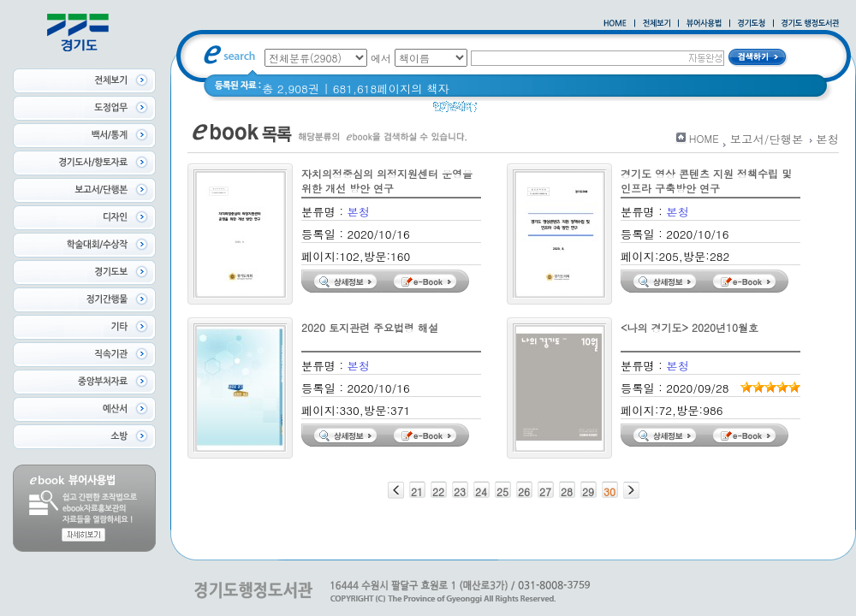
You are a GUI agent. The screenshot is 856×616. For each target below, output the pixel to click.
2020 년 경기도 (565, 111)
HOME (704, 138)
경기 (630, 111)
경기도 (672, 111)
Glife (500, 111)
